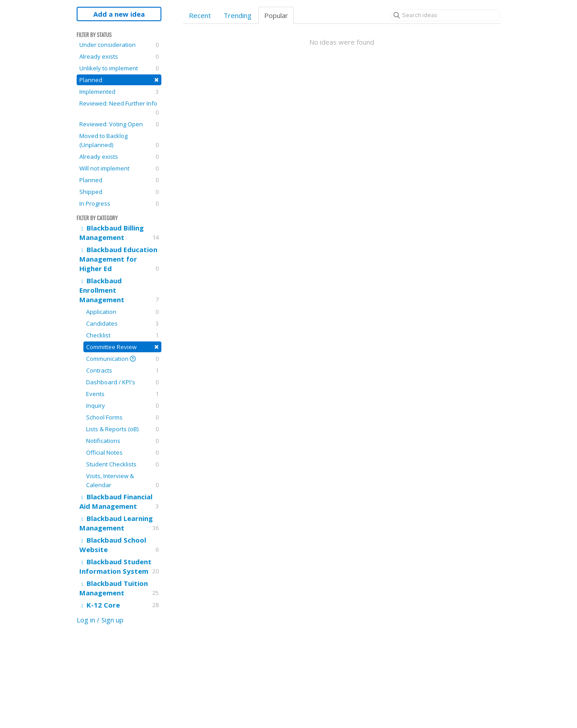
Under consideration (119, 45)
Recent (200, 15)
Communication (122, 359)
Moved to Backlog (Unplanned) (119, 141)
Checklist (122, 335)
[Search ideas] (445, 15)
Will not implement (119, 168)
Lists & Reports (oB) (122, 429)
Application (122, 312)
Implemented (119, 92)
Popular (276, 15)
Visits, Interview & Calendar (122, 481)
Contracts (122, 370)
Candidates (122, 323)
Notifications (122, 441)
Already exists (119, 56)
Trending (238, 15)
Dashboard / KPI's (122, 382)
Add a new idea (119, 14)
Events (122, 394)
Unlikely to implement (119, 68)
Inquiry (122, 405)
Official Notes (122, 452)
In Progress (119, 203)
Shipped (119, 192)
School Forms (122, 417)
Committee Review (122, 347)
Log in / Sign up (100, 620)
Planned (119, 80)
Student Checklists (122, 464)
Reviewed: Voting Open (119, 124)
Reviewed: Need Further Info (119, 108)
